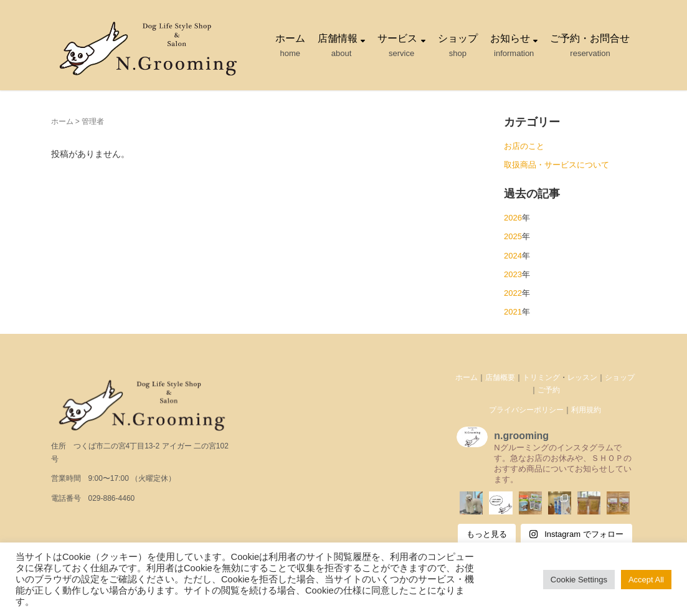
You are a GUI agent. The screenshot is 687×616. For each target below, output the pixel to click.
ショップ (620, 377)
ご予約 (549, 390)
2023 (513, 274)
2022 (513, 293)
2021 (513, 312)
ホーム (62, 121)
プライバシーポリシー (526, 410)
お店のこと (524, 146)
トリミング (541, 377)
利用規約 (586, 410)
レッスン (582, 377)
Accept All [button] (646, 580)
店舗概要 (500, 377)
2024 (513, 256)
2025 (513, 236)
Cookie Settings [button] (579, 580)
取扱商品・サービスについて (557, 165)
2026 (513, 218)
